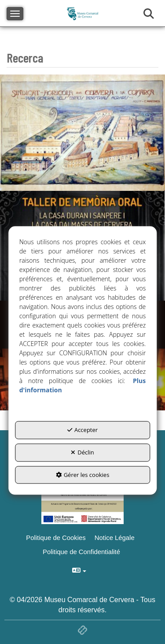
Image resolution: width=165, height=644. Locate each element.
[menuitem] (116, 538)
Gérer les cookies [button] (83, 475)
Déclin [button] (82, 452)
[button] (116, 538)
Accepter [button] (82, 430)
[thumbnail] (82, 133)
